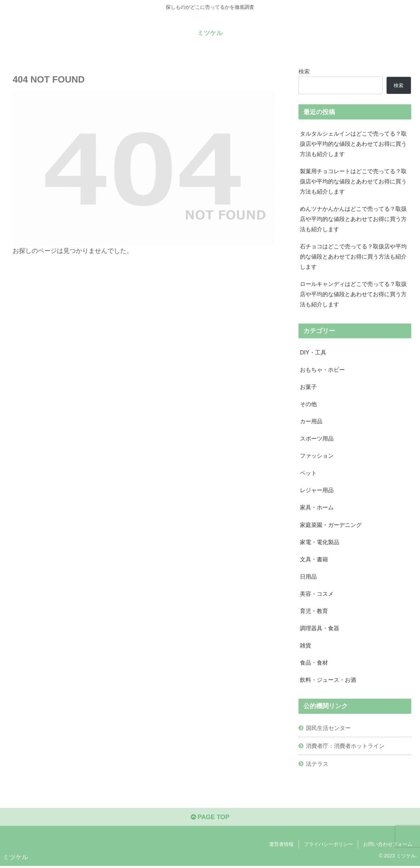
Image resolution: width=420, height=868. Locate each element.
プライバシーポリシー (328, 846)
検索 (304, 71)
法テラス (317, 765)
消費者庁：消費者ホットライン (345, 748)
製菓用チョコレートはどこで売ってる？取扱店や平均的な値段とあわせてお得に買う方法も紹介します (353, 182)
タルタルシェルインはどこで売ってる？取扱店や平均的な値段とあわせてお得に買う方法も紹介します (353, 144)
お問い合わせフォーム (388, 846)
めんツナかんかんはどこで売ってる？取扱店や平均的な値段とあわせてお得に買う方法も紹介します (353, 219)
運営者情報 (281, 846)
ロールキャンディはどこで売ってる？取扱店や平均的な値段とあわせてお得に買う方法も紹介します (353, 295)
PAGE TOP (210, 819)
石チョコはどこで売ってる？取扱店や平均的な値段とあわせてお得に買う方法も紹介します (353, 257)
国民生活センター (328, 729)
